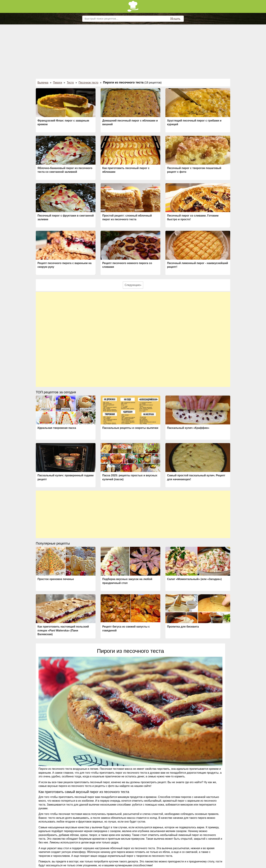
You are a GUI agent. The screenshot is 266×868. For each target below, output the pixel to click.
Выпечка (43, 83)
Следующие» (133, 285)
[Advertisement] (133, 50)
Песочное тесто (88, 83)
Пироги (58, 83)
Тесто (70, 83)
